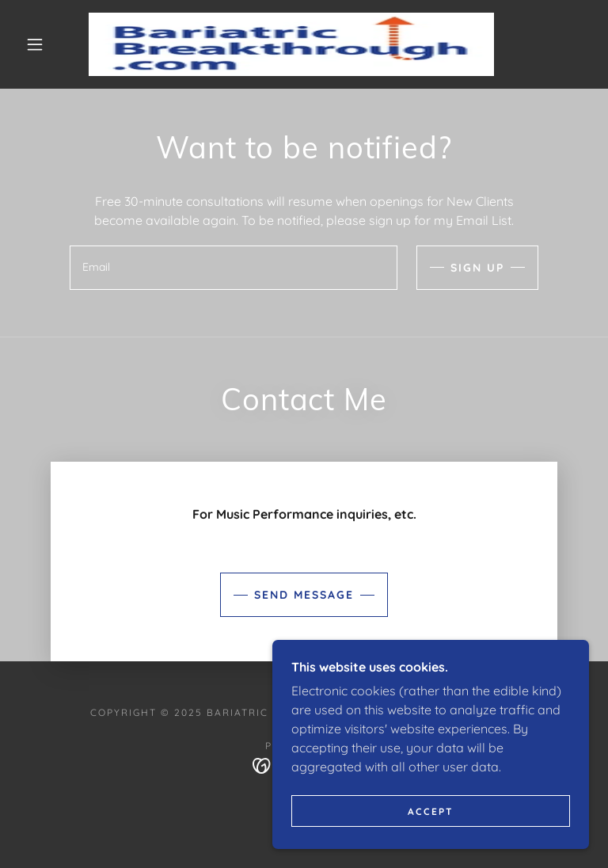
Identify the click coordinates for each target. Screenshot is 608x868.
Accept (431, 811)
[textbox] (234, 268)
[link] (291, 44)
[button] (35, 44)
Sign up (477, 268)
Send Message (304, 595)
